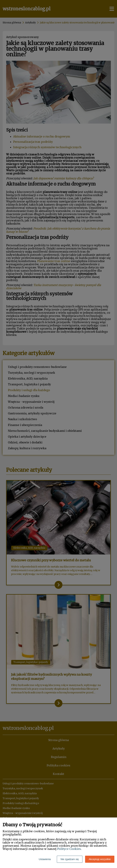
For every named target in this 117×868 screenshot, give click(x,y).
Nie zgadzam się (70, 859)
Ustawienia (45, 859)
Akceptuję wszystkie (100, 859)
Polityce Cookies (69, 849)
